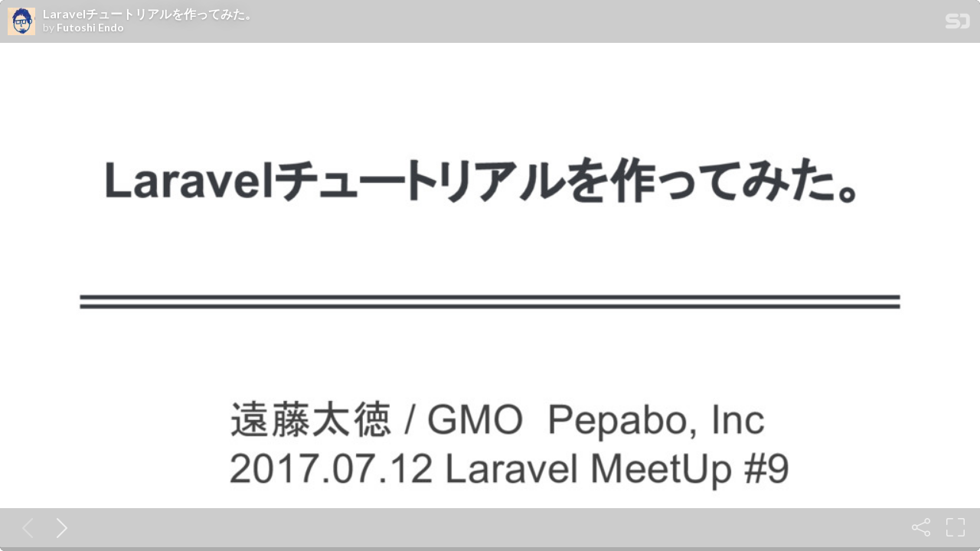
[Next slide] (59, 527)
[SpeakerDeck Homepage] (958, 24)
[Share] (921, 527)
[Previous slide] (24, 527)
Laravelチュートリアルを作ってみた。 (150, 14)
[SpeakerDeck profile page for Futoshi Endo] (21, 22)
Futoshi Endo (90, 28)
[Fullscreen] (955, 527)
